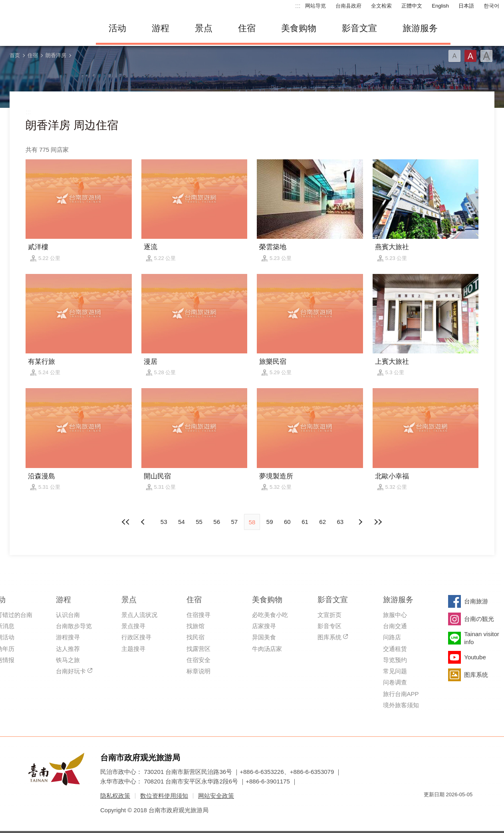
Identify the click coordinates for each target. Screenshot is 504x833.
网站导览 (315, 6)
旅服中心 (395, 615)
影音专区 (329, 626)
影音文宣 (359, 28)
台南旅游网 (44, 28)
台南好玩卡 (71, 671)
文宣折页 (329, 615)
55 (199, 522)
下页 (144, 522)
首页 (15, 55)
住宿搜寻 (198, 615)
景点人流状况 (139, 615)
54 (182, 522)
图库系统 (329, 637)
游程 (161, 28)
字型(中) (470, 56)
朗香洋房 (56, 55)
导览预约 (395, 660)
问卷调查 (395, 682)
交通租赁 (395, 649)
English (440, 6)
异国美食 (264, 637)
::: (298, 6)
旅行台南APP (401, 694)
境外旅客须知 (401, 705)
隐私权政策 (115, 796)
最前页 (126, 522)
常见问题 (395, 671)
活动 (117, 28)
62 (322, 522)
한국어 (491, 6)
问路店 (392, 637)
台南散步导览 (74, 626)
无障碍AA (458, 809)
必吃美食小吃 (270, 615)
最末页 (378, 522)
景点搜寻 (133, 626)
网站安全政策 (216, 796)
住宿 (247, 28)
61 (305, 522)
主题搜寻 (133, 649)
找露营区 (198, 649)
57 (234, 522)
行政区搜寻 (136, 637)
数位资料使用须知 (164, 796)
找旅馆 (195, 626)
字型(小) (454, 56)
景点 (204, 28)
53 (164, 522)
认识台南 (68, 615)
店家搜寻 (264, 626)
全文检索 (381, 6)
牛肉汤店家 (267, 649)
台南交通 (395, 626)
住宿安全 (198, 660)
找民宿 (195, 637)
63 (340, 522)
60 (287, 522)
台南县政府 (348, 6)
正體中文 (412, 6)
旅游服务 (420, 28)
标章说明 (198, 671)
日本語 (466, 6)
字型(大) (486, 56)
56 (217, 522)
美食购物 (299, 28)
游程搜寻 (68, 637)
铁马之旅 (68, 660)
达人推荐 (68, 649)
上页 (360, 522)
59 (270, 522)
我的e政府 (430, 809)
